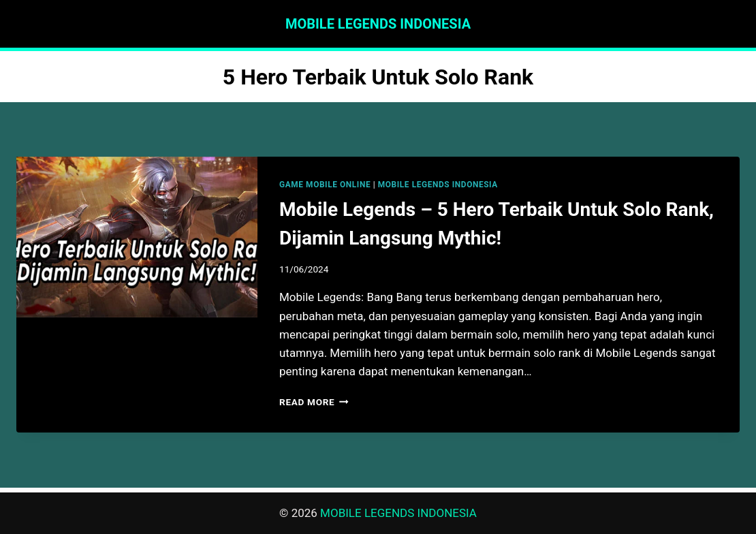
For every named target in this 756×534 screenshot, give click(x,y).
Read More (314, 402)
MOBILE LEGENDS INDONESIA (438, 185)
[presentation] (137, 237)
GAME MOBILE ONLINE (325, 185)
